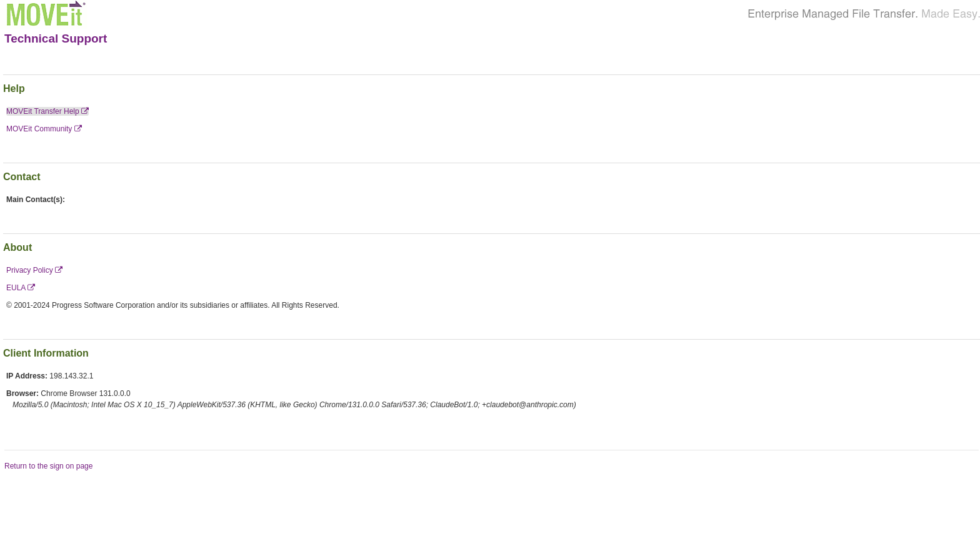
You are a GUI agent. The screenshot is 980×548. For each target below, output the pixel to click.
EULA (21, 288)
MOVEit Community (44, 129)
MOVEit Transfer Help (47, 111)
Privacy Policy (34, 270)
